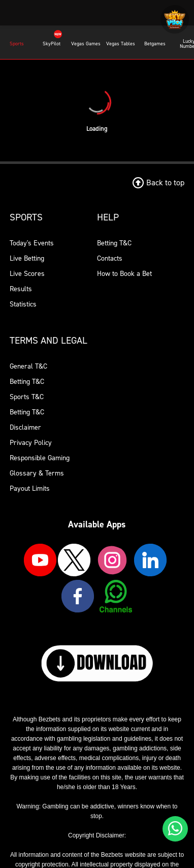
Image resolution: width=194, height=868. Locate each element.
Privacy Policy (31, 443)
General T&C (28, 366)
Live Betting (27, 258)
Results (21, 289)
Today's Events (32, 243)
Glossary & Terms (37, 473)
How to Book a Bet (124, 274)
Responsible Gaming (40, 458)
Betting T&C (114, 243)
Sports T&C (27, 397)
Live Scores (27, 274)
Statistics (23, 304)
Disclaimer (25, 427)
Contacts (110, 258)
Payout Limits (30, 488)
